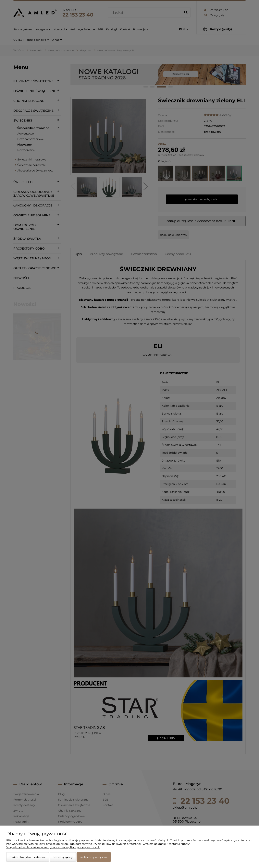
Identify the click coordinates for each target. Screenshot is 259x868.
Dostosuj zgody (63, 857)
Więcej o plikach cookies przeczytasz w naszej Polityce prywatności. (53, 847)
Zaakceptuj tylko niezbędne (28, 857)
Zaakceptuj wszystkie (94, 857)
